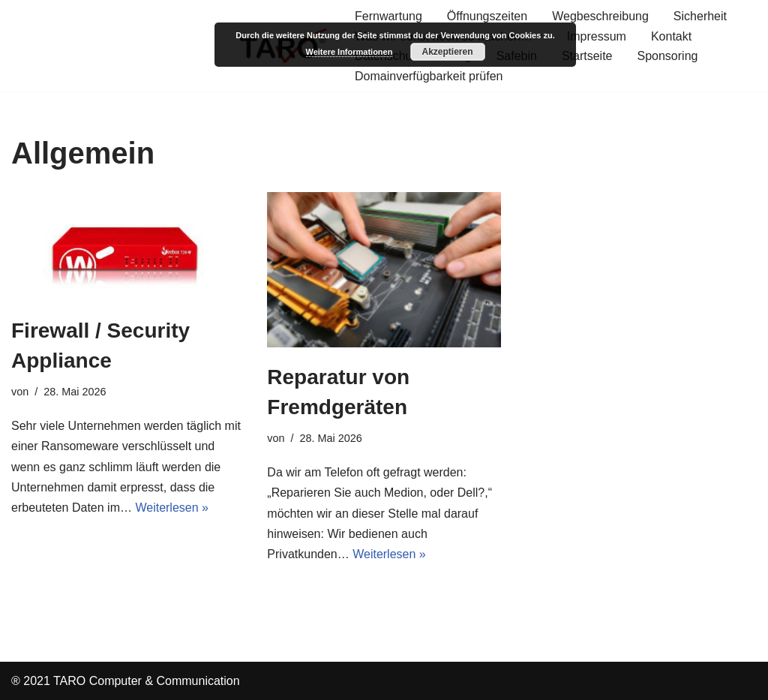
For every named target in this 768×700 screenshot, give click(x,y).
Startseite (587, 56)
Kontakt (671, 36)
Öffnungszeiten (487, 16)
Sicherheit (700, 16)
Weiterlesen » (172, 508)
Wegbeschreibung (600, 16)
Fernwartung (388, 16)
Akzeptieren (447, 52)
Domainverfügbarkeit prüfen (429, 76)
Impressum (597, 36)
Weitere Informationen (349, 52)
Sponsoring (668, 56)
